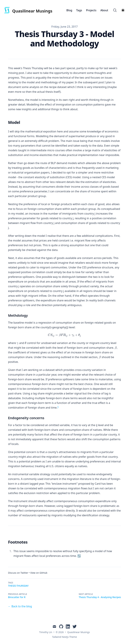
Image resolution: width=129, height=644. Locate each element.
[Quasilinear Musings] (28, 10)
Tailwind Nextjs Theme (64, 637)
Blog (69, 10)
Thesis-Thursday (18, 586)
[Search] (115, 10)
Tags (79, 10)
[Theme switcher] (123, 10)
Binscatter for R (17, 597)
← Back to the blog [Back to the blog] (20, 606)
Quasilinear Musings (78, 632)
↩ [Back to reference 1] (79, 556)
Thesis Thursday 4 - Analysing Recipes (100, 597)
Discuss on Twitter (18, 573)
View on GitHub (39, 573)
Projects (91, 10)
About (104, 10)
